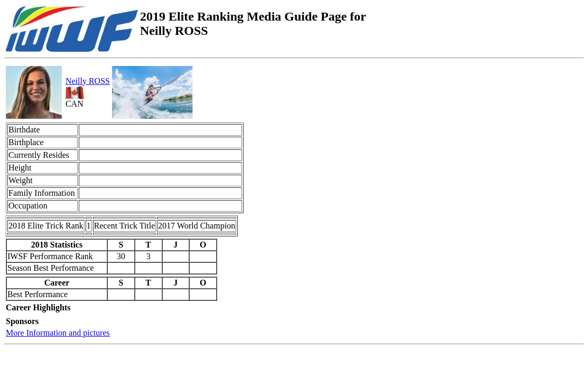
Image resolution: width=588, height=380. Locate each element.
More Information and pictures (58, 333)
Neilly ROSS (88, 81)
